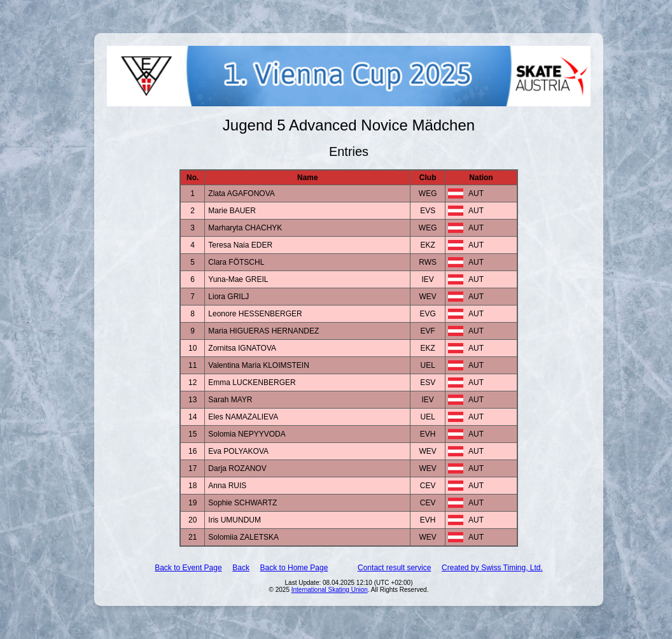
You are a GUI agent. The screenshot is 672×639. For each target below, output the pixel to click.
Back (241, 568)
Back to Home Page (294, 568)
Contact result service (394, 568)
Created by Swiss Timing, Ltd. (492, 568)
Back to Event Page (188, 568)
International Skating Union (330, 590)
